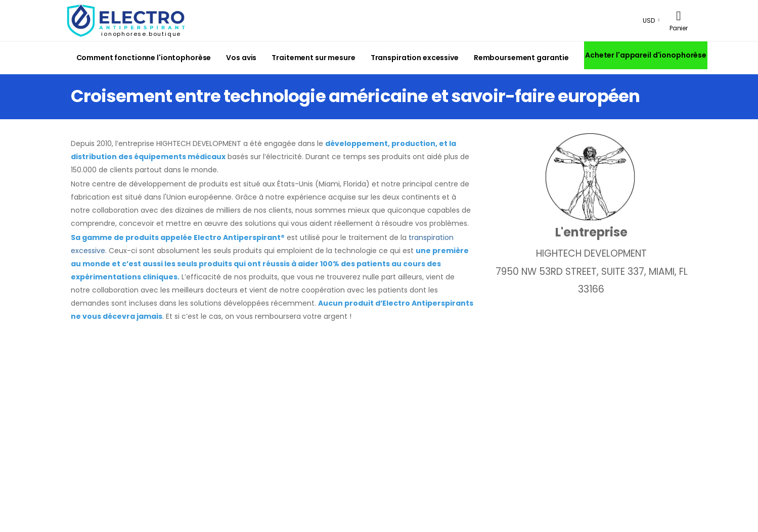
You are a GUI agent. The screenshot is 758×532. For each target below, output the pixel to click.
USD (649, 20)
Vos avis (241, 58)
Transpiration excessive (415, 58)
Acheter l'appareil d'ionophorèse (646, 55)
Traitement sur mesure (313, 58)
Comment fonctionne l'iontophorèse (144, 58)
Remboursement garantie (521, 58)
